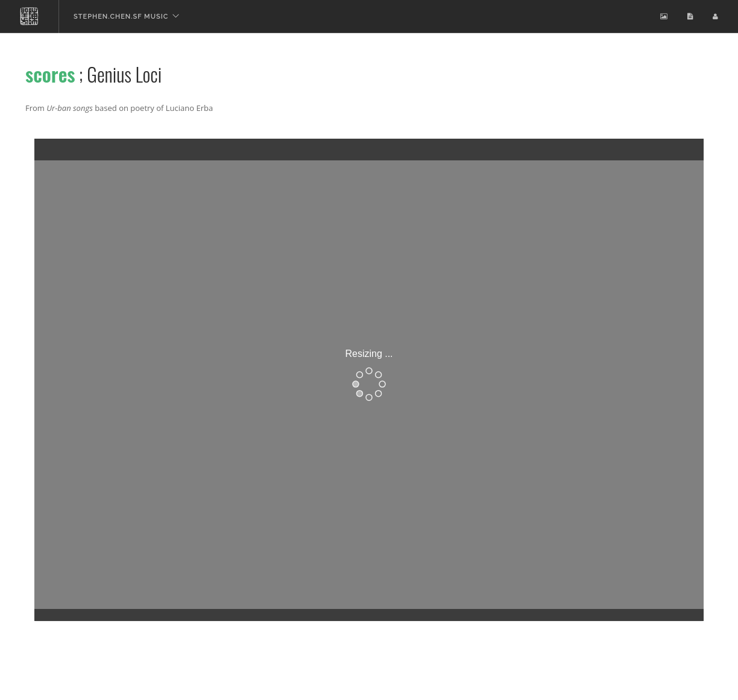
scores (50, 74)
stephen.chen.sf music (121, 17)
